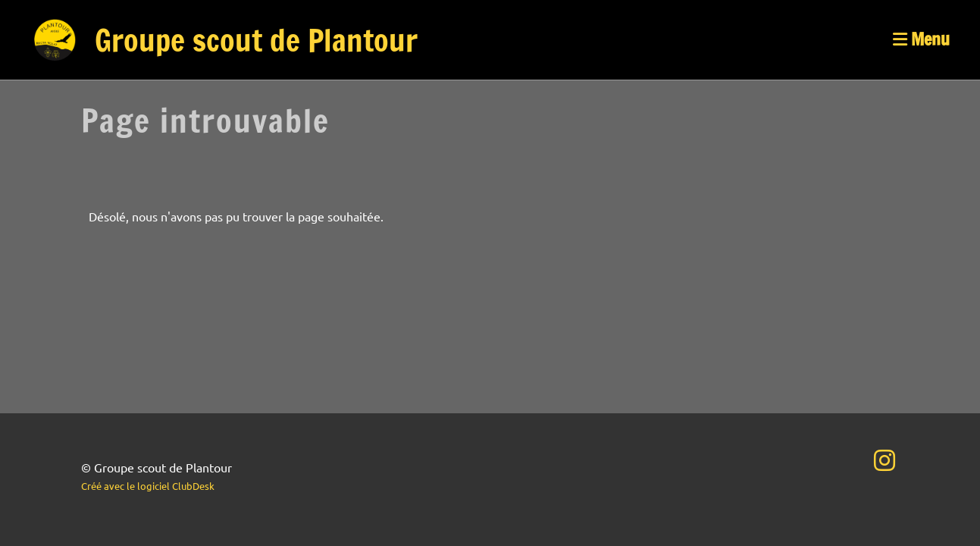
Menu (921, 39)
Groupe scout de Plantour (256, 40)
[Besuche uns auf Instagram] (885, 460)
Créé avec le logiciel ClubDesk (148, 486)
